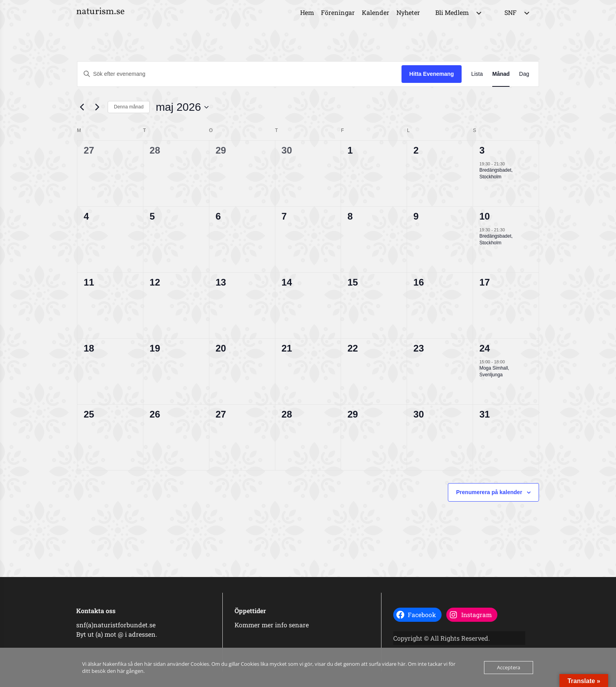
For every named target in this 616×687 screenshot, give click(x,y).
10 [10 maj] (485, 216)
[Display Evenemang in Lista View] (477, 74)
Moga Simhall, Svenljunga (494, 371)
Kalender (376, 12)
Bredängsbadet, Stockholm (496, 173)
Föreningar (338, 12)
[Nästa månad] (97, 107)
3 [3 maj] (482, 150)
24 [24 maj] (485, 348)
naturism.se (100, 12)
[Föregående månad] (82, 107)
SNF (511, 12)
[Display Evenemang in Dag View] (524, 74)
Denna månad (129, 107)
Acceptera (509, 667)
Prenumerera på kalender (489, 492)
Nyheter (408, 12)
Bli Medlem (452, 12)
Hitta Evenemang (432, 74)
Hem (307, 12)
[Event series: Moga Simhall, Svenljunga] (509, 362)
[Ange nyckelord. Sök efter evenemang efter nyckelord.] (239, 74)
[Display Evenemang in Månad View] (501, 74)
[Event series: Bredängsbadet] (509, 164)
